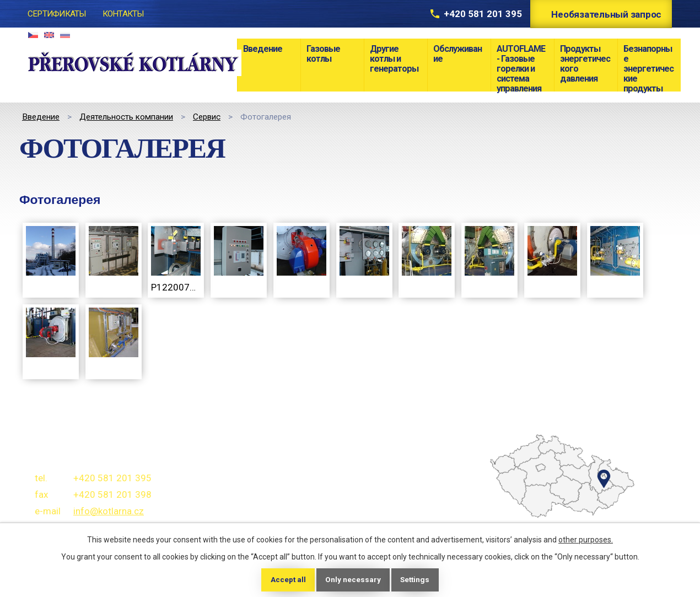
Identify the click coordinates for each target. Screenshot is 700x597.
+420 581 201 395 (475, 14)
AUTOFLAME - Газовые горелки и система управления (521, 68)
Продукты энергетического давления (585, 64)
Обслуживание (457, 54)
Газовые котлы (323, 54)
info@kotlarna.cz (109, 511)
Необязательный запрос (604, 14)
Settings (416, 579)
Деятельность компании (126, 117)
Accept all (286, 579)
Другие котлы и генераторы (394, 59)
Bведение (263, 49)
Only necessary (352, 579)
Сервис (207, 117)
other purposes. (586, 539)
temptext (525, 507)
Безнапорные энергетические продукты (648, 68)
